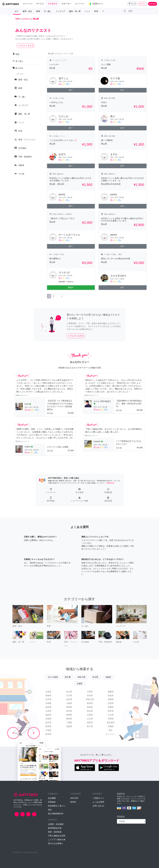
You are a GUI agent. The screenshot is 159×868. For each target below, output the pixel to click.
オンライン (111, 734)
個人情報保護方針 (56, 814)
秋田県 (48, 707)
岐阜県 (69, 711)
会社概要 (52, 798)
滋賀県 (69, 726)
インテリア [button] (60, 11)
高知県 (111, 696)
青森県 (48, 696)
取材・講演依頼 (55, 832)
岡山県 (90, 711)
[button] (132, 4)
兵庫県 (90, 692)
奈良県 (90, 696)
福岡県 (111, 699)
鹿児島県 (111, 723)
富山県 (69, 692)
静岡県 (69, 715)
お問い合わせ (98, 806)
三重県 (69, 723)
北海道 (48, 692)
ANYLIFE (74, 798)
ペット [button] (87, 11)
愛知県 (69, 719)
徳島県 (90, 723)
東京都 (68, 677)
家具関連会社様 (55, 828)
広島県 (90, 715)
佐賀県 (111, 703)
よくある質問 (98, 802)
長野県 (69, 707)
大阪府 (108, 677)
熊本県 (111, 711)
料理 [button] (96, 11)
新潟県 (48, 734)
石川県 (69, 696)
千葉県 (48, 730)
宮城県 (48, 703)
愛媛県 (111, 692)
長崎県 (111, 707)
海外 (111, 730)
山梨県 (69, 703)
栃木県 (48, 723)
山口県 (90, 719)
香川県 (90, 726)
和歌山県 (90, 699)
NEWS (73, 802)
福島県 (48, 715)
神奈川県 (81, 677)
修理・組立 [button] (27, 11)
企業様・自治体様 (56, 824)
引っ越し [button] (48, 11)
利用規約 (52, 802)
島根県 (90, 707)
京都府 (80, 684)
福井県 (69, 699)
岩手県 (48, 699)
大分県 (111, 715)
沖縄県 (111, 726)
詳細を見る (110, 483)
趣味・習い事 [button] (75, 11)
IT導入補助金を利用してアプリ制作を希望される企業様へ (57, 840)
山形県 (48, 711)
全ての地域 (53, 677)
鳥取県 (90, 703)
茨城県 (48, 719)
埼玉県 (95, 677)
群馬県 (48, 726)
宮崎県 (111, 719)
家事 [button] (38, 11)
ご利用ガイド (98, 798)
